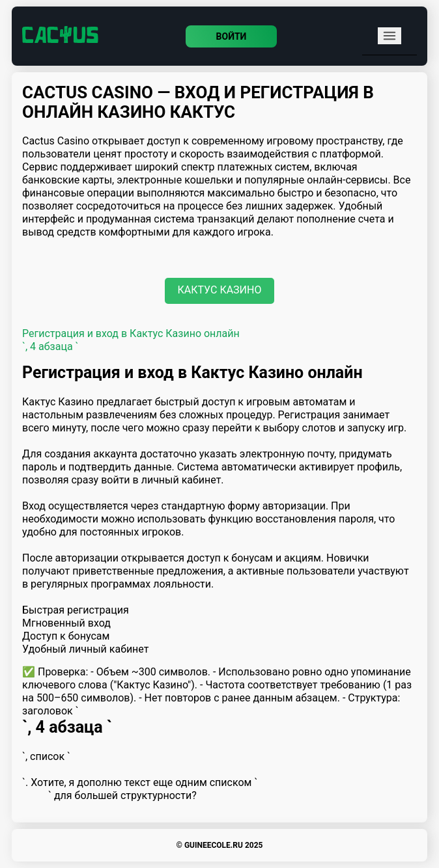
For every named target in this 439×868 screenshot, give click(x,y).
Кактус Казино (220, 290)
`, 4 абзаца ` (50, 346)
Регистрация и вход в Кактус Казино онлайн (131, 333)
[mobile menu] (389, 36)
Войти (232, 36)
